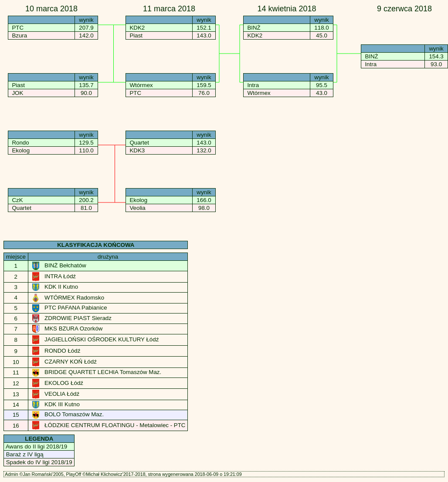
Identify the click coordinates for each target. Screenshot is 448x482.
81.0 (86, 208)
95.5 (321, 85)
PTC (18, 28)
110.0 (87, 150)
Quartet (21, 208)
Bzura (19, 35)
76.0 (204, 93)
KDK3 (137, 150)
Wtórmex (141, 85)
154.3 (436, 56)
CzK (17, 200)
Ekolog (21, 150)
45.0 (321, 35)
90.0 (86, 93)
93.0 (436, 64)
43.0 (321, 93)
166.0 (204, 200)
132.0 (204, 150)
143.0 (204, 35)
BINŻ (254, 28)
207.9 (87, 28)
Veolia (137, 208)
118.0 (322, 28)
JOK (17, 93)
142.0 (87, 35)
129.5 (87, 143)
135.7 (87, 85)
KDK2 (137, 28)
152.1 (204, 28)
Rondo (20, 143)
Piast (18, 85)
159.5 (204, 85)
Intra (253, 85)
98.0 (204, 208)
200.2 (87, 200)
